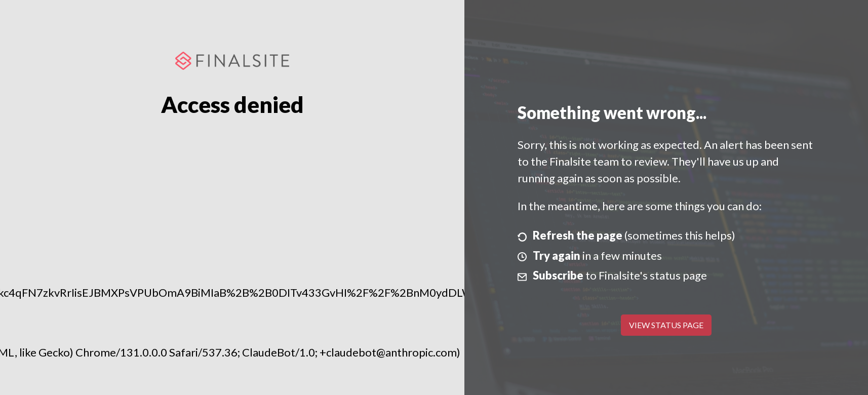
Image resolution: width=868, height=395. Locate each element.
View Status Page (666, 325)
